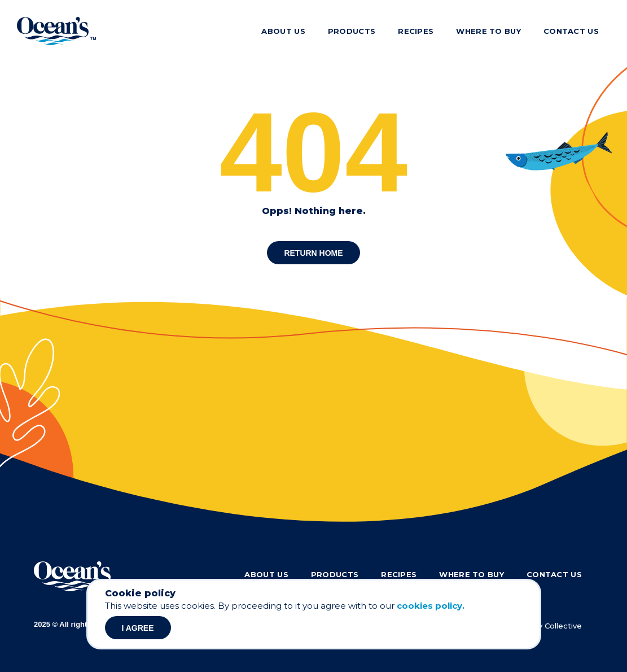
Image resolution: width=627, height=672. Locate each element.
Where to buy (488, 31)
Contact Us (571, 31)
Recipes (416, 31)
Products (352, 31)
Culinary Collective (548, 626)
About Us (283, 31)
